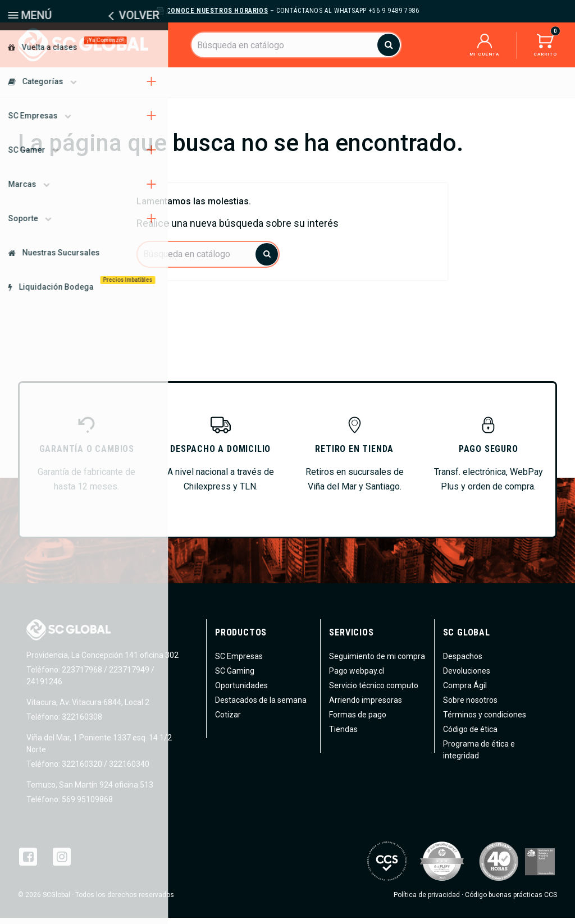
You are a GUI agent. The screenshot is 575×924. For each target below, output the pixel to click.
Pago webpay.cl (357, 677)
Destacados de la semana (261, 706)
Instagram (62, 863)
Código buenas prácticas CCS (511, 901)
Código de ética (470, 735)
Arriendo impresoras (366, 706)
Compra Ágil (465, 692)
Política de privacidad (427, 901)
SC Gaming (235, 677)
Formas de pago (358, 721)
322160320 (81, 770)
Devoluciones (467, 677)
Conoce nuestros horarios (217, 11)
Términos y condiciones (485, 721)
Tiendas (343, 735)
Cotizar (228, 721)
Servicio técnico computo (374, 692)
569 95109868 (86, 806)
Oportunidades (241, 692)
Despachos (463, 662)
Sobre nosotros (470, 706)
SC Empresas (239, 662)
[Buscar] (296, 45)
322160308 (81, 723)
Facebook (28, 863)
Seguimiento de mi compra (377, 662)
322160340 (129, 770)
